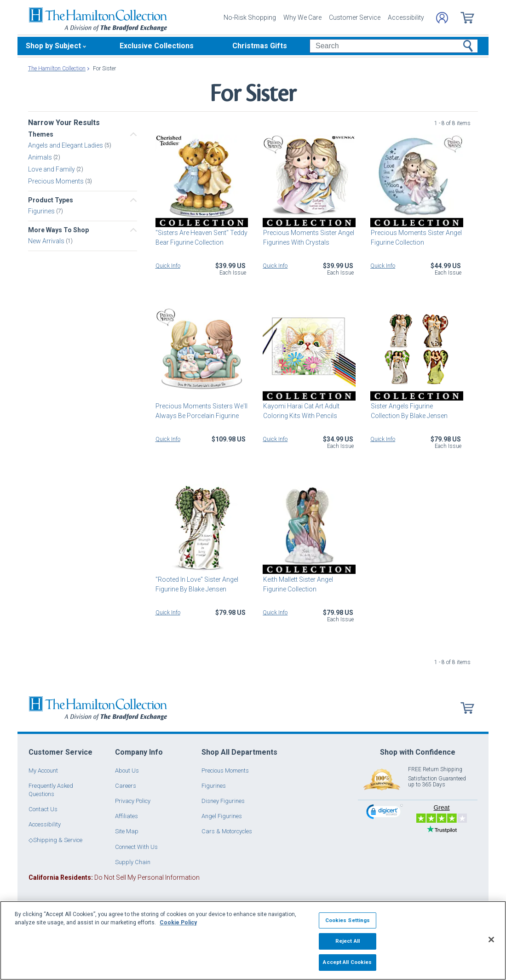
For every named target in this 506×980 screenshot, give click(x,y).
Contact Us (43, 809)
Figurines (42, 211)
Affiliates (126, 816)
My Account (43, 771)
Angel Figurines (222, 816)
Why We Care (302, 17)
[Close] (491, 940)
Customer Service (355, 17)
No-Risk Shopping (250, 17)
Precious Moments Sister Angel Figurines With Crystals (308, 238)
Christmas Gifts (260, 46)
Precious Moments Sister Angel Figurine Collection (416, 238)
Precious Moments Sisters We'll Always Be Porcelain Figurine (201, 411)
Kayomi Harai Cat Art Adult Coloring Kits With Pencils (301, 411)
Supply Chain (133, 862)
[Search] (394, 46)
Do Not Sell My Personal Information (114, 877)
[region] (253, 940)
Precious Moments (57, 181)
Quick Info (168, 266)
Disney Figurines (223, 801)
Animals (41, 157)
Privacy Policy (133, 801)
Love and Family (52, 169)
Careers (126, 786)
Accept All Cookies (347, 962)
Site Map (127, 831)
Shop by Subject (53, 46)
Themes (41, 134)
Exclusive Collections (157, 46)
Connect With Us (136, 847)
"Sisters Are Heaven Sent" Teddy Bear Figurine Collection (201, 238)
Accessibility (406, 17)
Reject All (348, 941)
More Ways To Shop (58, 230)
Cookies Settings (348, 920)
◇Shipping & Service (55, 840)
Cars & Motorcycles (227, 831)
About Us (127, 771)
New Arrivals (47, 241)
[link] (385, 813)
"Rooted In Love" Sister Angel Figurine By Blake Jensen (197, 584)
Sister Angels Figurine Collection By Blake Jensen (417, 411)
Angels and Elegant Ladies (66, 145)
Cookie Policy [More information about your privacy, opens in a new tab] (178, 923)
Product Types (51, 200)
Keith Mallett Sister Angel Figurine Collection (298, 584)
